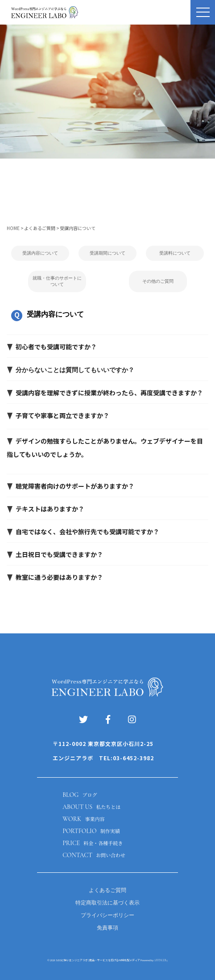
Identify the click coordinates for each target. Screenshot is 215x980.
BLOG (80, 795)
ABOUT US (91, 807)
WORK (83, 819)
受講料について (175, 253)
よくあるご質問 (107, 890)
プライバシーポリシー (107, 915)
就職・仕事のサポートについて (57, 281)
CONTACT (94, 855)
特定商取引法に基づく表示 (107, 903)
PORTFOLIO (91, 831)
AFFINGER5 (161, 960)
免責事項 (107, 928)
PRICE (93, 843)
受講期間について (107, 253)
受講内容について (40, 253)
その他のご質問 (158, 281)
